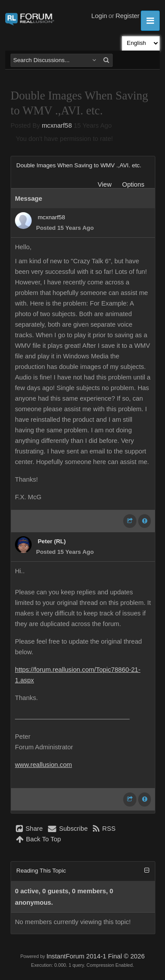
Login (99, 16)
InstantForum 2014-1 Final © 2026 (95, 956)
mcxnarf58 (57, 125)
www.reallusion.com (44, 765)
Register (127, 16)
